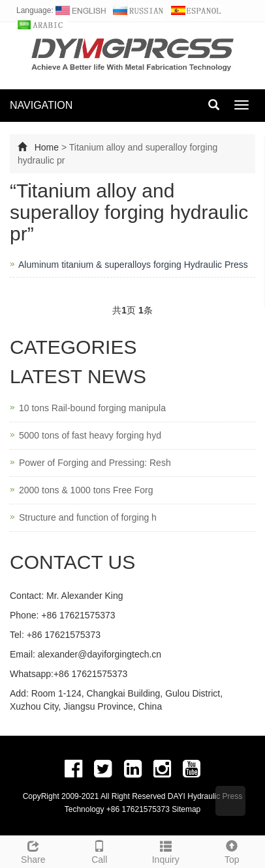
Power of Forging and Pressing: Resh (95, 463)
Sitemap (186, 809)
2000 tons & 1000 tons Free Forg (86, 490)
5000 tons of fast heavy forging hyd (90, 435)
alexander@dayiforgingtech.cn (100, 654)
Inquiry (166, 850)
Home (47, 147)
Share (33, 850)
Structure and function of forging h (88, 517)
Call (100, 850)
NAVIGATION (41, 105)
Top (232, 850)
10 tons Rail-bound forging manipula (92, 408)
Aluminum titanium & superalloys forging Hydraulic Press (133, 265)
